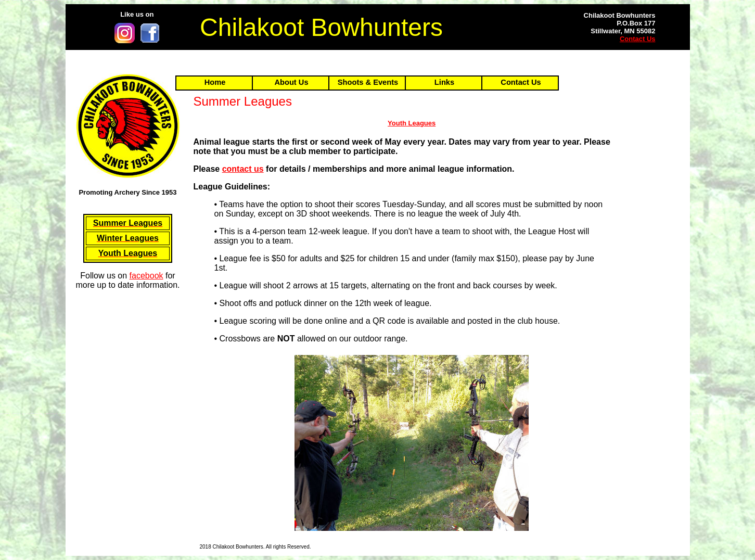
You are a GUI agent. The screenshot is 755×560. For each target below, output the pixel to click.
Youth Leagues (412, 123)
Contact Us (638, 39)
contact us (243, 169)
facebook (146, 276)
